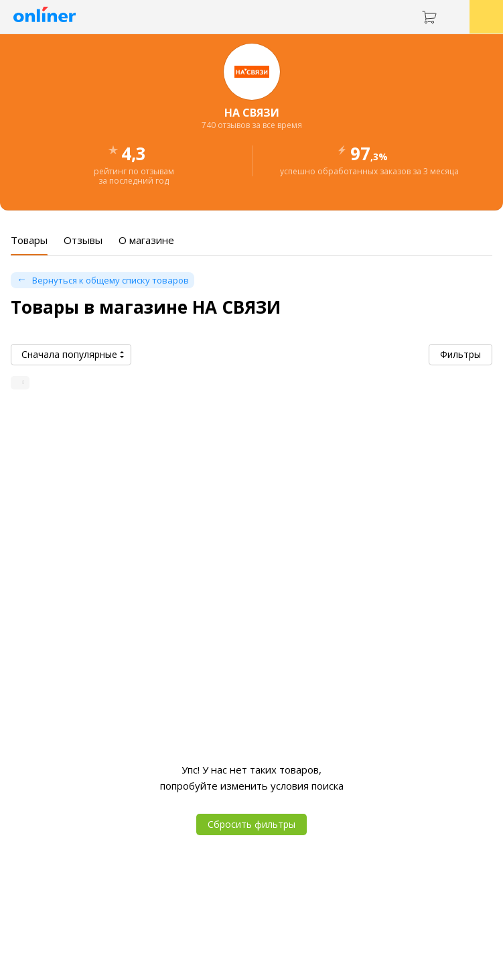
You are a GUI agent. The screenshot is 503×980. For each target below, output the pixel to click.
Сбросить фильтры (251, 824)
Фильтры (460, 354)
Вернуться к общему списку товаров (111, 280)
